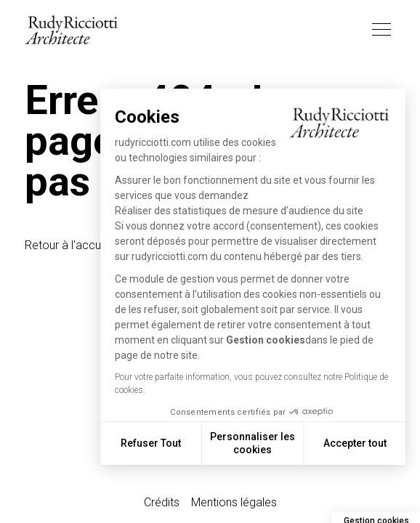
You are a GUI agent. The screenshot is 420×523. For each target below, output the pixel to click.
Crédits (162, 502)
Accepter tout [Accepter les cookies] (355, 443)
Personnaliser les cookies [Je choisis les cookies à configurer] (253, 443)
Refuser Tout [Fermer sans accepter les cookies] (151, 443)
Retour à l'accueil (68, 245)
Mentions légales (234, 502)
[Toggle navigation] (381, 30)
